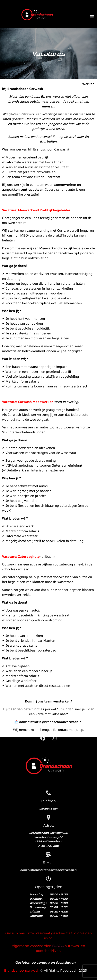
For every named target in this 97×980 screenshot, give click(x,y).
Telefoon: (49, 801)
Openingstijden (49, 887)
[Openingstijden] (48, 879)
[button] (92, 17)
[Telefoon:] (48, 793)
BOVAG (58, 946)
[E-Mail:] (48, 854)
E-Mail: (48, 863)
